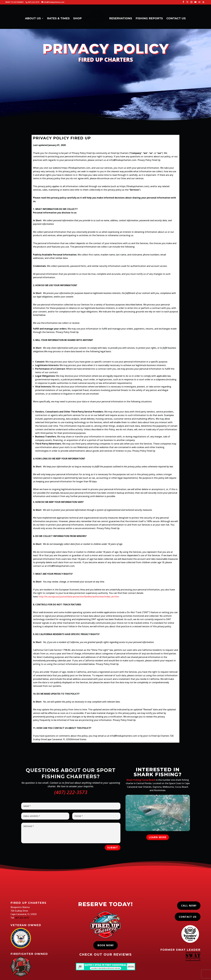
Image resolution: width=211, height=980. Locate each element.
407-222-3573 (22, 918)
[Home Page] (95, 19)
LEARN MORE (158, 837)
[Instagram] (191, 3)
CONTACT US (175, 18)
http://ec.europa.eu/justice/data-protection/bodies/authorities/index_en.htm (79, 597)
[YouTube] (195, 3)
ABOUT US (34, 18)
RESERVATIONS (120, 18)
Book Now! (106, 945)
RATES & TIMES (59, 18)
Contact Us (188, 917)
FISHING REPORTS (148, 18)
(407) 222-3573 (71, 792)
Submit (113, 847)
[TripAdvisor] (199, 3)
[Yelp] (203, 3)
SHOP (78, 18)
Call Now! (189, 906)
